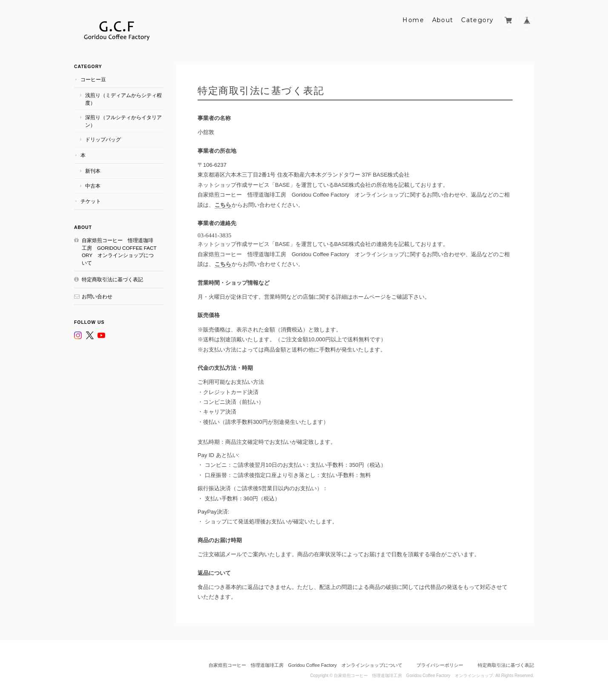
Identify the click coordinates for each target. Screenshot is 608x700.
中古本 (93, 186)
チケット (91, 201)
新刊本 (93, 171)
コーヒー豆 (93, 79)
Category (477, 20)
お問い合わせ (97, 296)
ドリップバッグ (103, 139)
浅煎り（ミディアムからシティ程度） (123, 99)
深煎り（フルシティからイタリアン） (123, 121)
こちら (223, 205)
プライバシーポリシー (440, 665)
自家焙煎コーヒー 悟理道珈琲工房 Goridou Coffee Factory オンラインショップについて (119, 251)
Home (413, 20)
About (443, 20)
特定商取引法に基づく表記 (112, 279)
